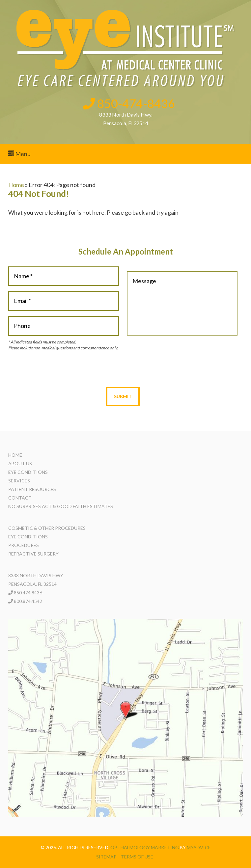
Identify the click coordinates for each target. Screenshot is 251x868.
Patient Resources (32, 489)
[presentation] (123, 369)
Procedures (24, 545)
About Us (20, 463)
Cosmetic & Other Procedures (47, 528)
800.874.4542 (28, 601)
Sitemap (106, 857)
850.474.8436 (28, 593)
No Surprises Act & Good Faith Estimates (61, 506)
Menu (19, 154)
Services (19, 481)
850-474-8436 (129, 103)
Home (16, 185)
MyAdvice (199, 847)
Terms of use (137, 857)
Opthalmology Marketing (145, 847)
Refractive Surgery (33, 554)
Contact (20, 498)
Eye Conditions (28, 472)
